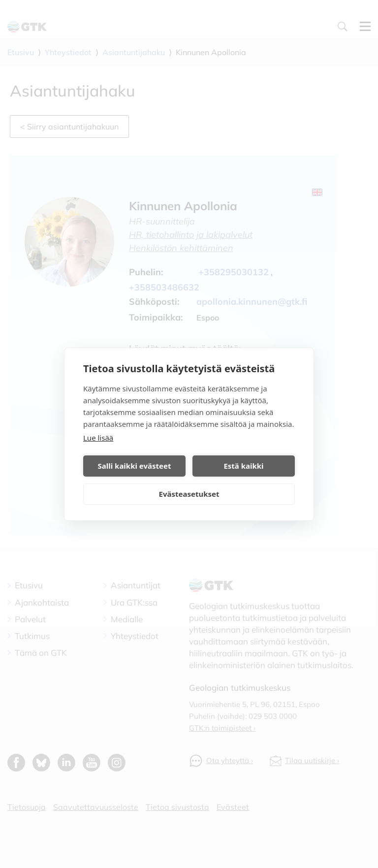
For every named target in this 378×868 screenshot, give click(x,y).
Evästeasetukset (189, 494)
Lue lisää (98, 438)
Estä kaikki (243, 466)
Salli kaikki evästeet (135, 466)
